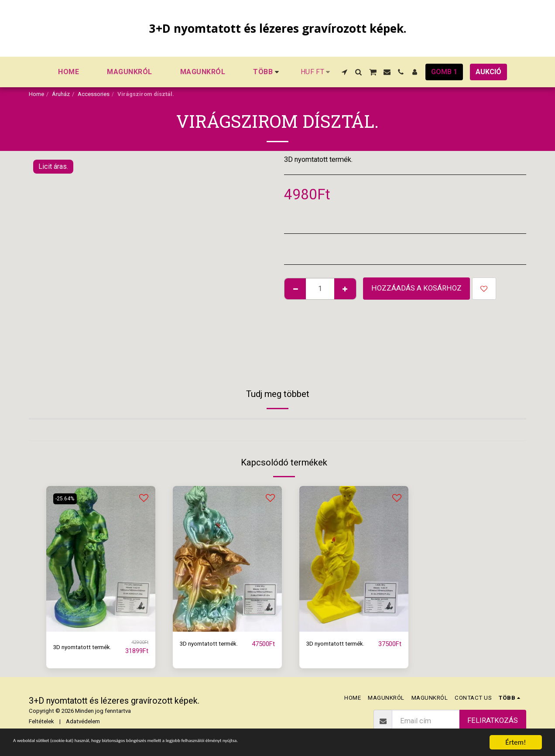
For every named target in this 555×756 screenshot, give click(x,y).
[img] (101, 559)
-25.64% (67, 498)
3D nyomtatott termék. (87, 647)
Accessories (94, 94)
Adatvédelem (83, 721)
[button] (344, 72)
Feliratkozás (493, 720)
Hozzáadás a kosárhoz (416, 288)
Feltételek (41, 721)
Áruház (61, 94)
